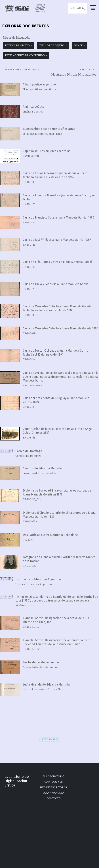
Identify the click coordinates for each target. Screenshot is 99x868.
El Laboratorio (54, 776)
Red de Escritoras (54, 787)
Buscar (77, 8)
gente (79, 46)
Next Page (50, 740)
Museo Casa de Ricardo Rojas (17, 8)
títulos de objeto (17, 46)
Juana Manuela (53, 793)
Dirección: (31, 70)
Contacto (53, 798)
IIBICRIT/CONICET (40, 8)
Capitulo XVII (54, 782)
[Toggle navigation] (93, 8)
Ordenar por (11, 70)
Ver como (86, 70)
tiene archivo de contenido (25, 55)
